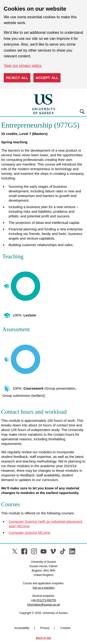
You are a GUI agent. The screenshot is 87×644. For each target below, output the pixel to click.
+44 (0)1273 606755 (43, 600)
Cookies (66, 628)
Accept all (47, 78)
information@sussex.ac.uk (43, 605)
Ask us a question (43, 588)
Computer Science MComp (29, 533)
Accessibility (22, 628)
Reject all (17, 78)
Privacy (45, 628)
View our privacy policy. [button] (23, 66)
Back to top (43, 638)
